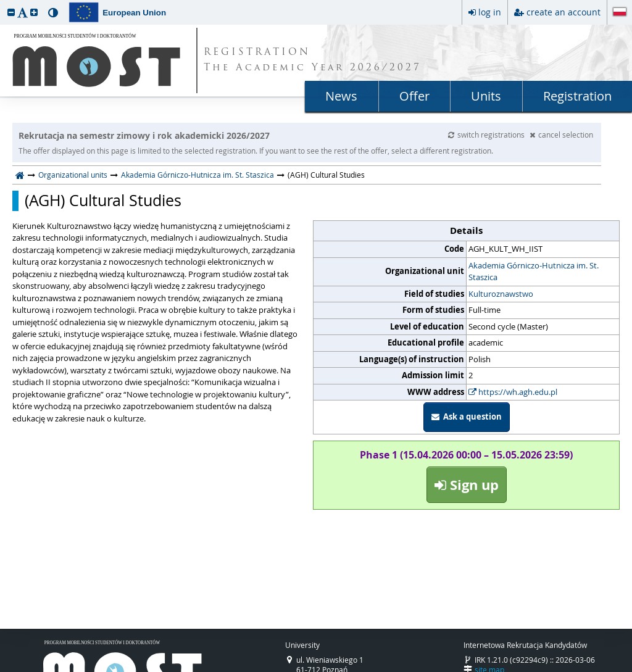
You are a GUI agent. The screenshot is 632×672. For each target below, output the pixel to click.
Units (486, 96)
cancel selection (561, 135)
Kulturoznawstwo (501, 294)
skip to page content (3, 3)
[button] (11, 12)
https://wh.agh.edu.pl (513, 392)
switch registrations (487, 135)
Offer (414, 96)
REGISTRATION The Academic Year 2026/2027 (313, 60)
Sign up (467, 485)
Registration (577, 96)
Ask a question (467, 417)
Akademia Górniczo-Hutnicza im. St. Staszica (197, 175)
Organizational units (73, 175)
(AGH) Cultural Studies (103, 201)
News (341, 96)
